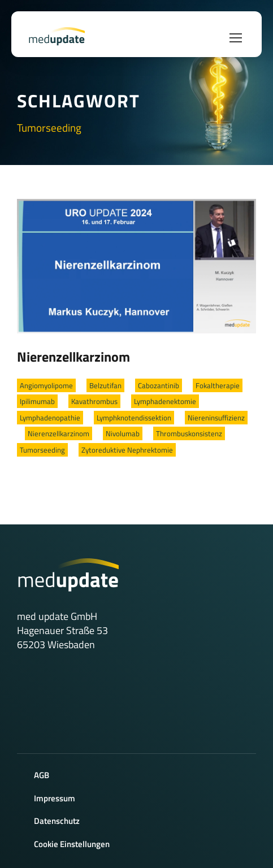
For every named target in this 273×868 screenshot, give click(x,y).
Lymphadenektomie (165, 401)
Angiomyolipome (46, 385)
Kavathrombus (94, 401)
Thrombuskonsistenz (189, 433)
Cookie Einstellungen (72, 844)
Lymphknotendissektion (134, 418)
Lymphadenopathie (50, 418)
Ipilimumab (37, 401)
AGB (42, 775)
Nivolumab (123, 433)
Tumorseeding (42, 450)
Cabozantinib (159, 385)
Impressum (55, 798)
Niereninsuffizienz (216, 418)
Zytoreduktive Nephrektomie (127, 450)
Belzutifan (105, 385)
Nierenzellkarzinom (73, 357)
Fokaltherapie (218, 385)
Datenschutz (57, 821)
